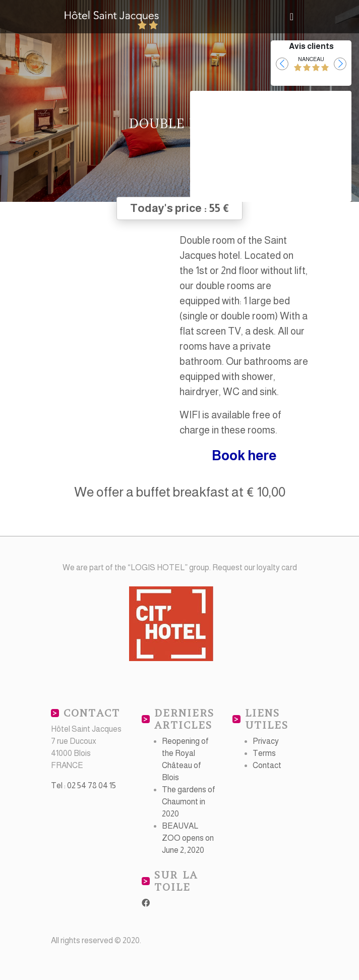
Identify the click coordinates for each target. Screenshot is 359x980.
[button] (282, 64)
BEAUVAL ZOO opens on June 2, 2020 (188, 838)
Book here (244, 456)
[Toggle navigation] (292, 17)
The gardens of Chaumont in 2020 (189, 802)
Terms (264, 753)
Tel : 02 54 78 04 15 (83, 785)
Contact (267, 765)
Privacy (266, 741)
